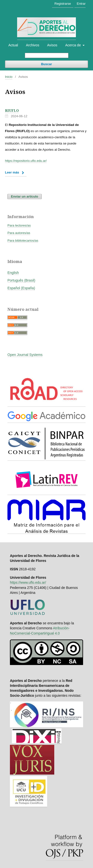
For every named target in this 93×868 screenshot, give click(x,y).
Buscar (46, 64)
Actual (13, 45)
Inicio (9, 77)
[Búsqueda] (47, 55)
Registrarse (63, 4)
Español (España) (21, 288)
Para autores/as (19, 233)
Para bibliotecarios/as (23, 241)
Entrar (81, 4)
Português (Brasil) (21, 280)
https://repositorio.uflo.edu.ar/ (26, 161)
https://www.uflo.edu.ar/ (28, 582)
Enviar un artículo (25, 196)
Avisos (52, 45)
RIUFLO (12, 110)
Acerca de (74, 45)
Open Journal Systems (25, 355)
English (13, 273)
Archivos (32, 45)
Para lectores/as (19, 225)
